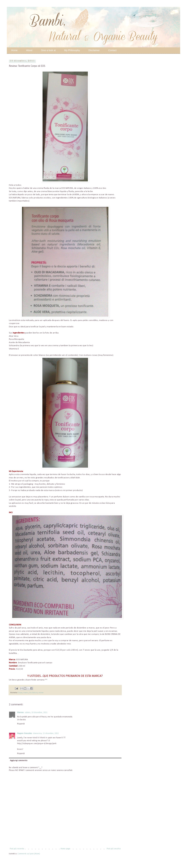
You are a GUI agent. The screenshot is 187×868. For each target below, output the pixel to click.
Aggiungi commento (19, 761)
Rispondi (21, 724)
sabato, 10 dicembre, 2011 (36, 713)
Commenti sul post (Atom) (29, 854)
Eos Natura (33, 693)
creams (26, 693)
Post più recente (17, 849)
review (41, 693)
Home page (65, 849)
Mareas (20, 713)
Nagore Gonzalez (25, 733)
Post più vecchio (114, 849)
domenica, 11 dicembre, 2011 (46, 733)
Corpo (20, 693)
